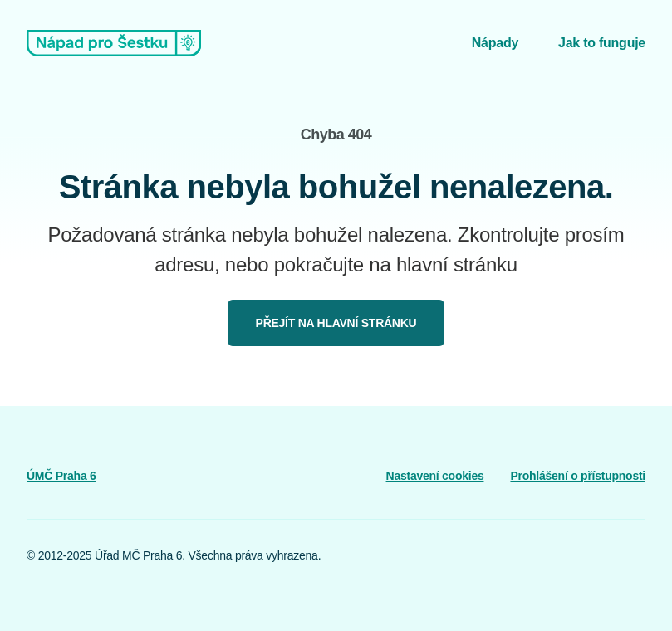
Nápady (495, 43)
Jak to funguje (602, 43)
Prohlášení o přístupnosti (578, 476)
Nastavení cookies (435, 476)
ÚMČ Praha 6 (61, 476)
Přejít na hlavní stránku (336, 323)
